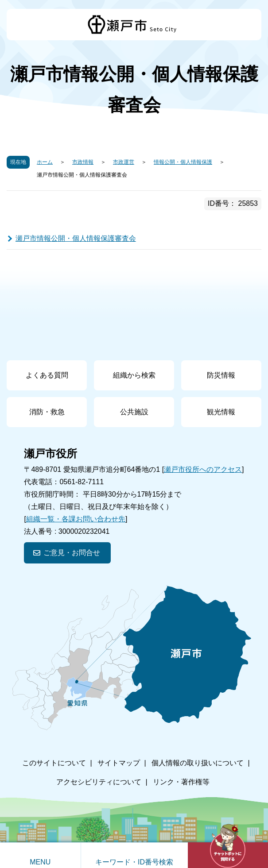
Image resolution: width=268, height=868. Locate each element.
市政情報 (83, 162)
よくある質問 (47, 375)
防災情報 (221, 375)
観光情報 (221, 412)
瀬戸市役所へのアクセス (203, 469)
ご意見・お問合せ (72, 553)
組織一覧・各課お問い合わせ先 (76, 519)
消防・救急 (47, 412)
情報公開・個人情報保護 (183, 162)
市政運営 (124, 162)
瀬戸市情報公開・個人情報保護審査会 (76, 238)
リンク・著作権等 (181, 782)
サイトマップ (119, 763)
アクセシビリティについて (99, 782)
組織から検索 (134, 375)
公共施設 (134, 412)
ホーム (45, 162)
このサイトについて (54, 763)
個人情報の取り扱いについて (198, 763)
